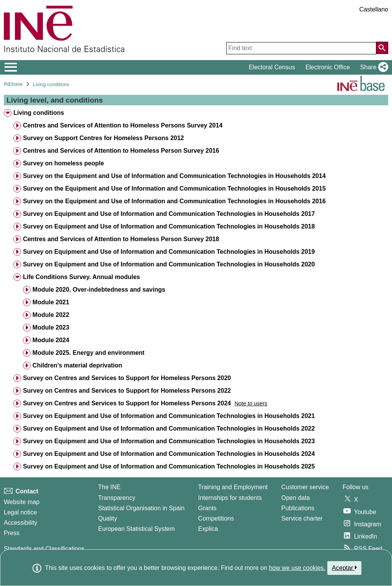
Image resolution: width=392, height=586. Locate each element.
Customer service (305, 487)
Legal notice (20, 512)
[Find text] (301, 48)
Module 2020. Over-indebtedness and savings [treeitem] (99, 290)
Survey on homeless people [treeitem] (64, 163)
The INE (109, 487)
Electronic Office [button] (328, 67)
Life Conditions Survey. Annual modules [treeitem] (82, 277)
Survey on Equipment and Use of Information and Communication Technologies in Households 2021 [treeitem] (169, 416)
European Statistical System (136, 529)
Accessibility (20, 523)
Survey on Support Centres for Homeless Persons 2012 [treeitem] (104, 138)
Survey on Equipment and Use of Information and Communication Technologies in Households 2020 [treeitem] (169, 264)
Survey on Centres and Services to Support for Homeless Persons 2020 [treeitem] (127, 378)
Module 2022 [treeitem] (51, 315)
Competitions (216, 518)
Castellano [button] (374, 9)
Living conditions (51, 84)
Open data (296, 498)
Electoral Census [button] (272, 67)
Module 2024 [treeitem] (51, 340)
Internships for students (230, 498)
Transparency (117, 498)
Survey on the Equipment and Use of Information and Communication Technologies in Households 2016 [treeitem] (174, 201)
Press (12, 533)
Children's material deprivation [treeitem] (77, 365)
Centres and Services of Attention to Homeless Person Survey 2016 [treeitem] (121, 151)
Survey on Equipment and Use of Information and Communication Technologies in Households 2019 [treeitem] (169, 252)
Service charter (302, 518)
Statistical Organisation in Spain (141, 508)
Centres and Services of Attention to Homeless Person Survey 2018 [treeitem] (121, 239)
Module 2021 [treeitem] (51, 302)
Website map (22, 502)
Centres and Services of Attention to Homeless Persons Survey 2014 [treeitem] (123, 125)
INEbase (13, 84)
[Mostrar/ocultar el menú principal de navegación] (11, 67)
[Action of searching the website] (382, 48)
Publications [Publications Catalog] (298, 508)
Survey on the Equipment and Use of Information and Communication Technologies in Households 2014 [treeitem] (174, 176)
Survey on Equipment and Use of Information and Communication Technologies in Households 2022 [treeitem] (169, 428)
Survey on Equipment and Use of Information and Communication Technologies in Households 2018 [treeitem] (169, 226)
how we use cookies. (297, 568)
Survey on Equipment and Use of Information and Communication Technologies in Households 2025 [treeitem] (169, 466)
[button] (373, 67)
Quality (108, 518)
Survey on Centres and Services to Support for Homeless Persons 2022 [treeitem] (127, 391)
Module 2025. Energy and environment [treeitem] (89, 353)
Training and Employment (233, 487)
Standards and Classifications (44, 549)
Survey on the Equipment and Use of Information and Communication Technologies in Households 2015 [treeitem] (174, 189)
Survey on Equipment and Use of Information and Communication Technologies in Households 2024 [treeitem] (169, 454)
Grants (207, 508)
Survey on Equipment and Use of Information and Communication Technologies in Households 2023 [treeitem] (169, 441)
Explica (208, 529)
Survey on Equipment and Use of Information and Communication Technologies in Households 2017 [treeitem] (169, 214)
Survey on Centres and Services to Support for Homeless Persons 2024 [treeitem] (127, 403)
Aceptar (344, 568)
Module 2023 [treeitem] (51, 327)
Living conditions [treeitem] (39, 113)
